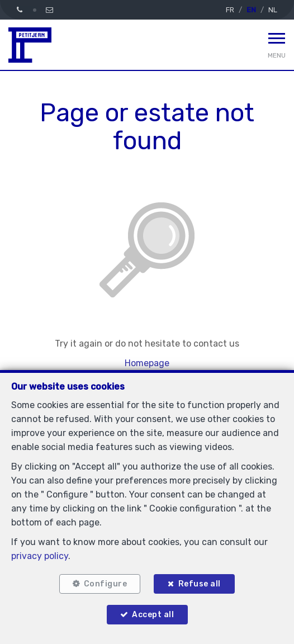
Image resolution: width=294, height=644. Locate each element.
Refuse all (200, 584)
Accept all (153, 615)
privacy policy (40, 556)
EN (251, 10)
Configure (106, 584)
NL (273, 10)
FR (230, 10)
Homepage (147, 363)
